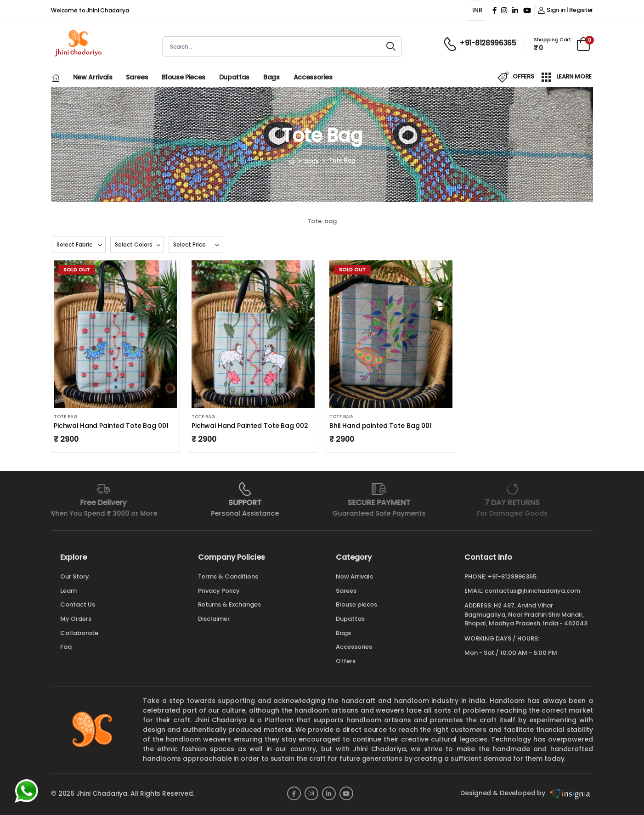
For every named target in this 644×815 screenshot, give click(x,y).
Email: (474, 591)
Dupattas (234, 77)
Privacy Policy (219, 591)
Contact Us (78, 604)
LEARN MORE (566, 77)
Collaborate (79, 633)
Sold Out (77, 270)
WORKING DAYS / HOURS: (502, 639)
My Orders (76, 619)
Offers (346, 661)
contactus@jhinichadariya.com (532, 591)
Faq (66, 647)
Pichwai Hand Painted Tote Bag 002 (250, 426)
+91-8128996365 (512, 576)
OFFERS (516, 77)
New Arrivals (93, 77)
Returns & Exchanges (229, 604)
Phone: (475, 577)
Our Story (75, 576)
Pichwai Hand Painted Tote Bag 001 (111, 426)
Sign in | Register (565, 10)
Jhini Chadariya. (102, 793)
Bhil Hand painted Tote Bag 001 (381, 426)
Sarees (137, 77)
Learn (68, 591)
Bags (271, 77)
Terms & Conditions (228, 576)
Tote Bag (65, 417)
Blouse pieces (183, 77)
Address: (478, 605)
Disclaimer (214, 619)
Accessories (313, 77)
